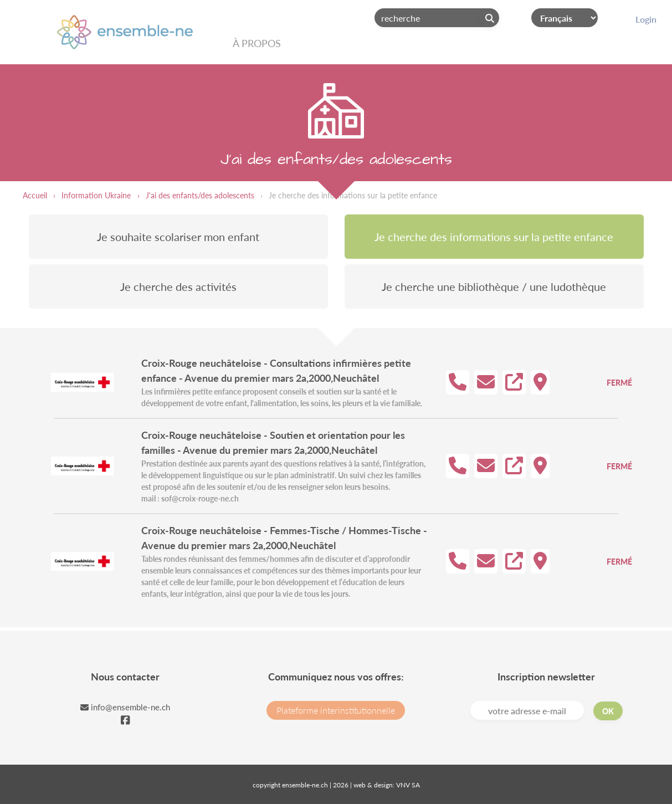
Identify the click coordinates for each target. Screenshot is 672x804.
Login (646, 19)
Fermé (619, 383)
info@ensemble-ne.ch (125, 707)
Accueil (35, 195)
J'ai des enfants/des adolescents (200, 195)
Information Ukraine (96, 195)
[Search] (437, 18)
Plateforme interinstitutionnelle (336, 710)
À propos (257, 43)
